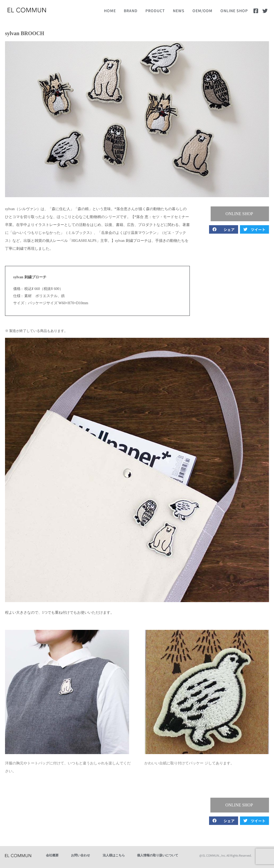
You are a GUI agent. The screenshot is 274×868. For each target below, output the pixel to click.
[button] (240, 214)
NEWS (179, 11)
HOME (110, 11)
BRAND (131, 11)
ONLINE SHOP (234, 11)
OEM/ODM (202, 11)
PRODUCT (155, 11)
